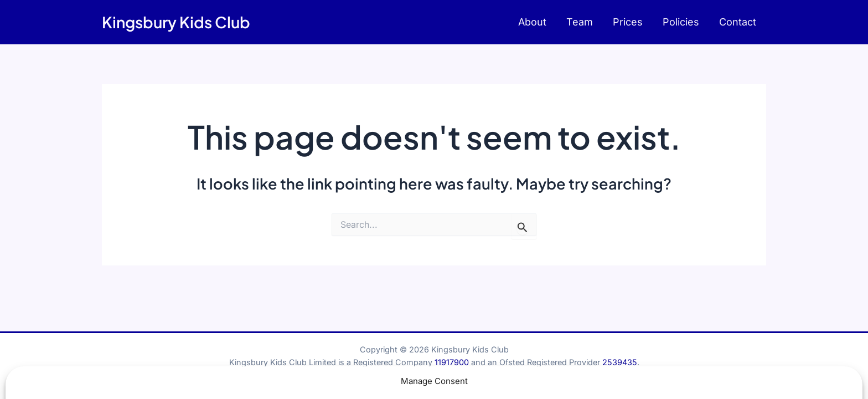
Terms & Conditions (574, 382)
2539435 (620, 362)
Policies (681, 22)
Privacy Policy (503, 382)
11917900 (452, 362)
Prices (628, 22)
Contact (738, 22)
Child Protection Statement (308, 382)
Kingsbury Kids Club (176, 22)
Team (580, 22)
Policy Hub (386, 382)
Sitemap (635, 382)
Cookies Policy (442, 382)
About (532, 22)
